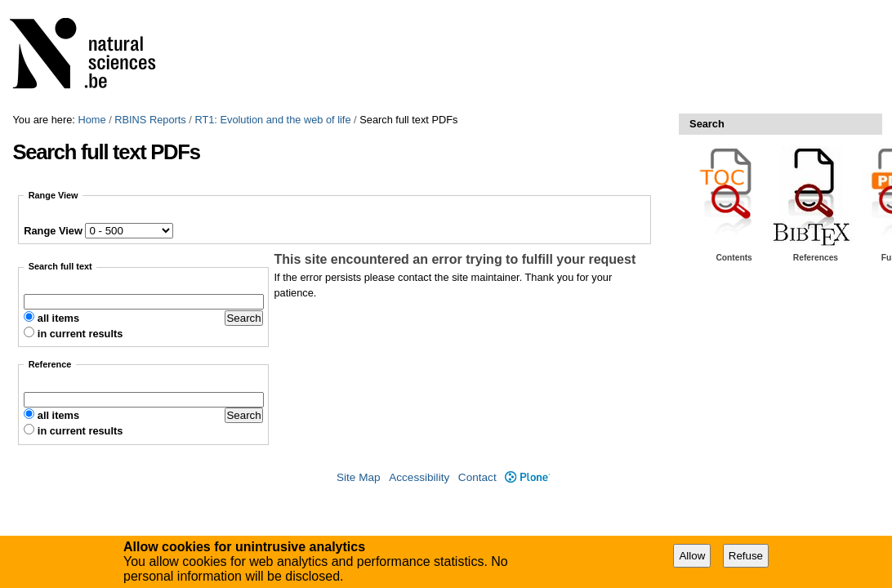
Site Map (359, 477)
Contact (477, 477)
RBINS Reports (150, 120)
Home (91, 120)
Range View (53, 231)
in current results (80, 334)
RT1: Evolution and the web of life (272, 120)
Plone (527, 477)
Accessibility (419, 477)
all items (58, 318)
